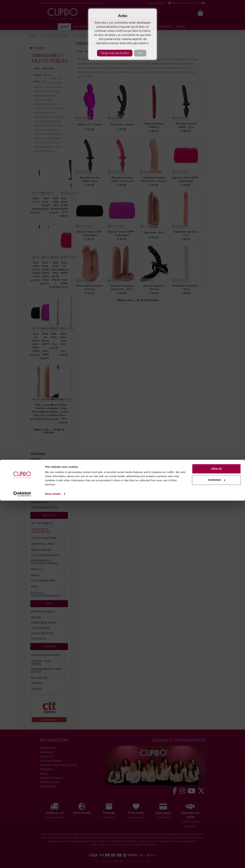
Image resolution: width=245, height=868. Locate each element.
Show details (53, 861)
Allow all (217, 836)
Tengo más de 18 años (115, 53)
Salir (140, 53)
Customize (217, 847)
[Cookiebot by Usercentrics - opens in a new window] (22, 861)
